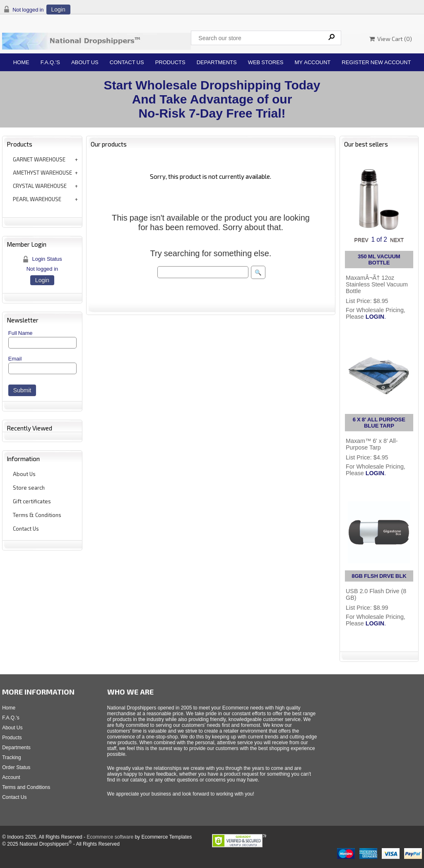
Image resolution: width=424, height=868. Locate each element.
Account (11, 777)
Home (21, 62)
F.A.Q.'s (50, 62)
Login (58, 10)
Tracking (12, 757)
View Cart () (391, 39)
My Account (313, 62)
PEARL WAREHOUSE (37, 199)
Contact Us (127, 62)
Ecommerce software (110, 837)
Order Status (16, 767)
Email (15, 359)
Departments (217, 62)
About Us (85, 62)
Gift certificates (32, 501)
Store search (29, 488)
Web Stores (266, 62)
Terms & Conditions (37, 515)
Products (170, 62)
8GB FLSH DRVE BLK (379, 576)
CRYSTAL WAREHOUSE (40, 186)
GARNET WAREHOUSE (39, 159)
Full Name (20, 333)
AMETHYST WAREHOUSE (42, 173)
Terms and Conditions (26, 787)
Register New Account (376, 62)
